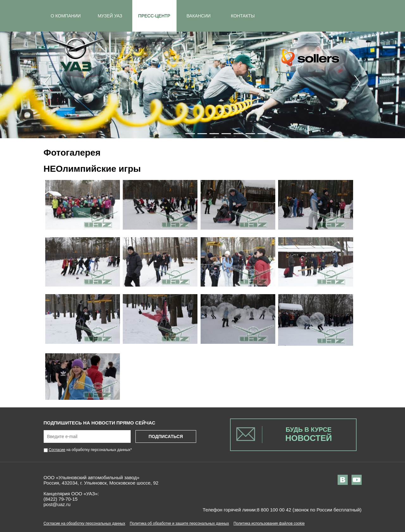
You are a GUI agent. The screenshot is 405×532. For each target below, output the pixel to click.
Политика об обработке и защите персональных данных (179, 523)
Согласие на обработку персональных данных (84, 523)
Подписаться (165, 436)
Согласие (57, 450)
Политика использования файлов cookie (269, 523)
